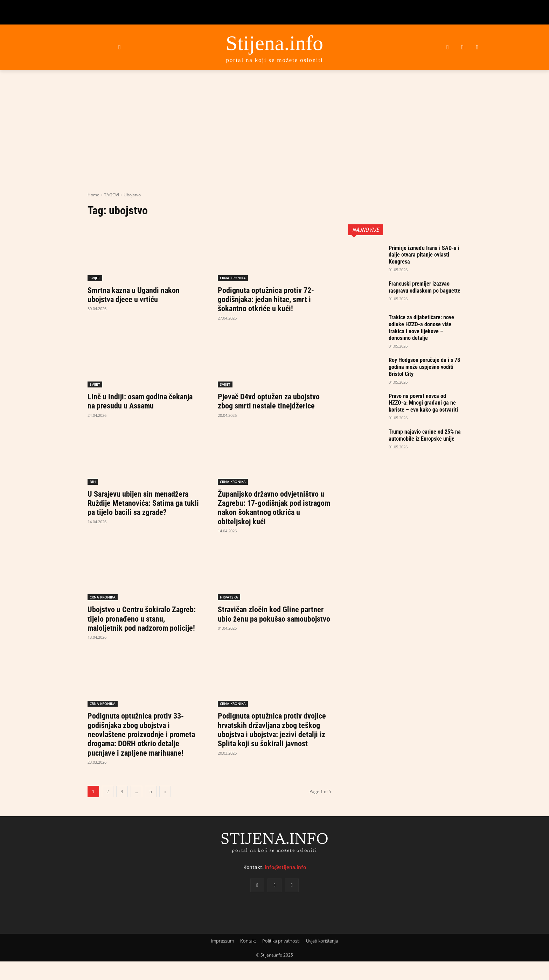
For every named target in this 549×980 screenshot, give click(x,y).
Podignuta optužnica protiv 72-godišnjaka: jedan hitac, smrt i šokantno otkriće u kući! (270, 299)
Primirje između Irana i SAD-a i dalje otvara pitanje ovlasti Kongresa (425, 255)
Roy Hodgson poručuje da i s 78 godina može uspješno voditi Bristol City (424, 369)
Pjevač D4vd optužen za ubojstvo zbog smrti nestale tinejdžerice (274, 401)
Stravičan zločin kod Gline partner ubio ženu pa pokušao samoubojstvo (268, 619)
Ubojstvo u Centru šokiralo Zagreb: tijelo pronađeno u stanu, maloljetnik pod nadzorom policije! (144, 623)
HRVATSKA (229, 597)
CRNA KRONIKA (233, 278)
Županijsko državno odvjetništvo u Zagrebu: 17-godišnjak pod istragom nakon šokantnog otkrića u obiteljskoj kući (273, 508)
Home (93, 195)
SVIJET (95, 278)
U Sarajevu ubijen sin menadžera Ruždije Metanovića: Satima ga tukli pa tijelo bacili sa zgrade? (143, 503)
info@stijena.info (285, 886)
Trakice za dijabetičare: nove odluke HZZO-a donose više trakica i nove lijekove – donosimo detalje (425, 329)
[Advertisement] (274, 139)
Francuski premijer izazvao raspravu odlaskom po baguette (423, 290)
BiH (93, 482)
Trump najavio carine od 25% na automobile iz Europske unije (425, 447)
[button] (120, 47)
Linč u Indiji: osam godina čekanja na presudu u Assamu (138, 401)
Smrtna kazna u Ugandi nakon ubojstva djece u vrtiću (138, 295)
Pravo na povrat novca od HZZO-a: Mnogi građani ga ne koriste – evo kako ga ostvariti (422, 408)
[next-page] (165, 810)
